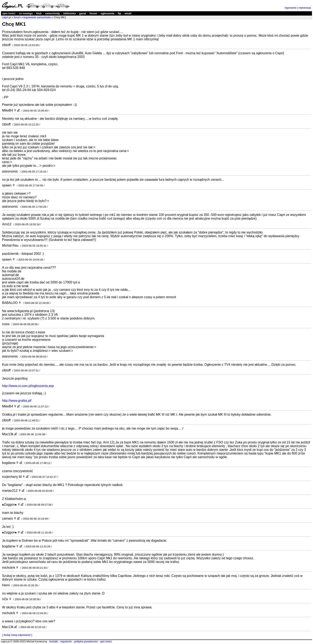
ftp (119, 13)
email (128, 13)
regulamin (66, 641)
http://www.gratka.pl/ (17, 401)
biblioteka (70, 13)
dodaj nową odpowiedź (17, 635)
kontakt (54, 641)
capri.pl (7, 17)
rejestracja (305, 8)
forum (93, 13)
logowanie (291, 8)
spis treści (9, 13)
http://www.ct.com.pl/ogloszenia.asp (28, 386)
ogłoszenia (107, 13)
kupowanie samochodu (37, 17)
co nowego (26, 13)
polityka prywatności (86, 641)
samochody (53, 13)
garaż (83, 13)
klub (39, 13)
